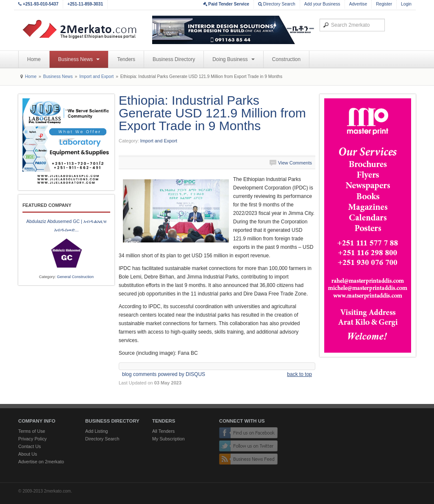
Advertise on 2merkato (41, 462)
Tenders (126, 59)
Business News (79, 59)
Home (34, 59)
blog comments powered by (164, 374)
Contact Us (29, 446)
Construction (286, 59)
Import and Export (96, 77)
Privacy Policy (32, 439)
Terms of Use (32, 431)
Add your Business (322, 4)
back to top (299, 374)
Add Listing (96, 431)
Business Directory (174, 59)
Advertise (358, 4)
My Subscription (168, 439)
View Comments (295, 163)
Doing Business (234, 59)
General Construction (75, 277)
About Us (28, 454)
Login (406, 4)
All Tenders (163, 431)
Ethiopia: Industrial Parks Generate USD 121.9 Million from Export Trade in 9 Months (212, 113)
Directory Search (277, 4)
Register (384, 4)
